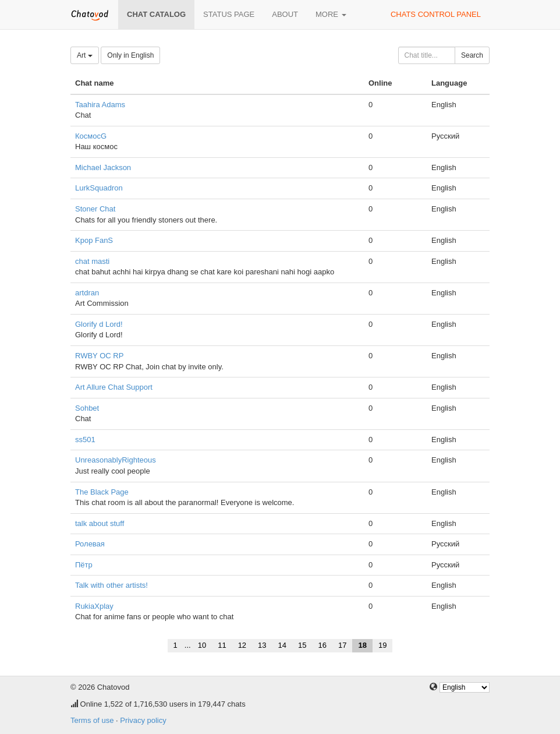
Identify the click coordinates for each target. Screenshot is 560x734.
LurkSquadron (99, 188)
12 (242, 645)
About (285, 14)
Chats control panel (436, 14)
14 (282, 645)
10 (202, 645)
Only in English (130, 55)
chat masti (92, 261)
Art (85, 55)
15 (302, 645)
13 (262, 645)
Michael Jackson (103, 167)
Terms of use (92, 720)
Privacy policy (143, 720)
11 (222, 645)
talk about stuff (100, 523)
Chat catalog (156, 14)
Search (472, 55)
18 (362, 645)
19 (382, 645)
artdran (87, 293)
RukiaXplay (94, 606)
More (331, 14)
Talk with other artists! (111, 585)
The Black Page (102, 492)
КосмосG (91, 136)
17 (342, 645)
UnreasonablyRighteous (116, 460)
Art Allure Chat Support (114, 387)
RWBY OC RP (99, 356)
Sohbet (87, 408)
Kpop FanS (94, 240)
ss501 (85, 440)
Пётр (84, 565)
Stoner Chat (95, 209)
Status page (229, 14)
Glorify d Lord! (99, 324)
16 (322, 645)
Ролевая (90, 544)
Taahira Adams (100, 105)
